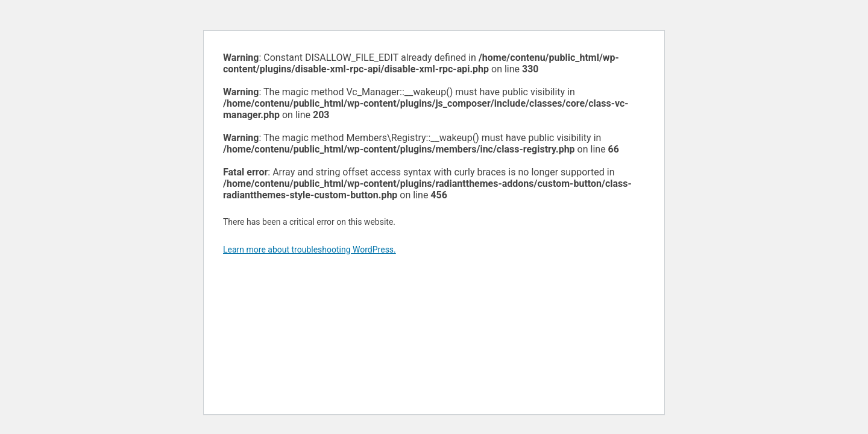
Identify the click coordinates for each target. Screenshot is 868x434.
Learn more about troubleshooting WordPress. (310, 250)
